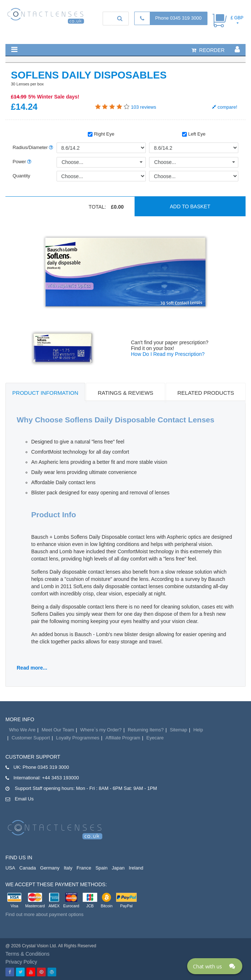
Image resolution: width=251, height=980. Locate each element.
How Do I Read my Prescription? (168, 354)
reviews (143, 107)
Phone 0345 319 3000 (178, 18)
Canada (28, 868)
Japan (118, 868)
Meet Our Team (58, 730)
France (84, 868)
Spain (101, 868)
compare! (225, 107)
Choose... (73, 162)
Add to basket (190, 206)
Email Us (24, 799)
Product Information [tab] (45, 393)
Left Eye (194, 134)
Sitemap (178, 730)
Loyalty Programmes (78, 738)
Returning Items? (146, 730)
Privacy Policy (21, 962)
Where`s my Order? (101, 730)
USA (10, 868)
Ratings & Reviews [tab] (125, 393)
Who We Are (22, 730)
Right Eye (101, 134)
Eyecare (155, 738)
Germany (50, 868)
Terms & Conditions (27, 954)
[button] (14, 49)
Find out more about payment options (44, 914)
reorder (208, 50)
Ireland (136, 868)
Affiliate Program (123, 738)
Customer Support (31, 738)
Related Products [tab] (206, 393)
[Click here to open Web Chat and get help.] (215, 966)
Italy (68, 868)
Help (198, 730)
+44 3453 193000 (61, 778)
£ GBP (237, 18)
